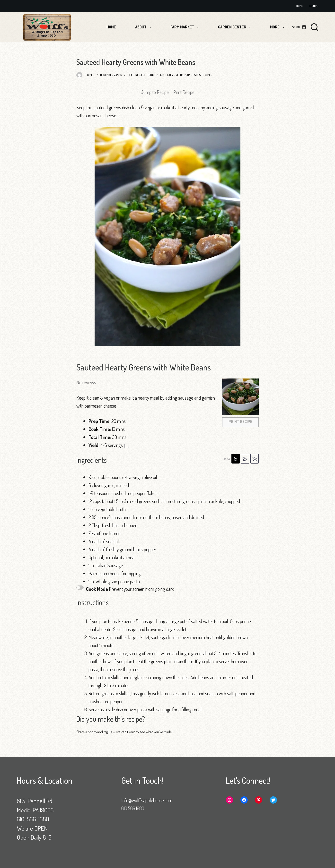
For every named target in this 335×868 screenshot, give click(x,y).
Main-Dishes (193, 75)
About (144, 27)
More (278, 27)
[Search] (314, 27)
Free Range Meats (153, 75)
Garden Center (235, 27)
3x (255, 459)
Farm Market (186, 27)
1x (236, 459)
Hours (314, 6)
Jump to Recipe (155, 92)
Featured (134, 75)
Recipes (207, 75)
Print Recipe (184, 92)
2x (245, 459)
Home (300, 6)
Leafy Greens (175, 75)
